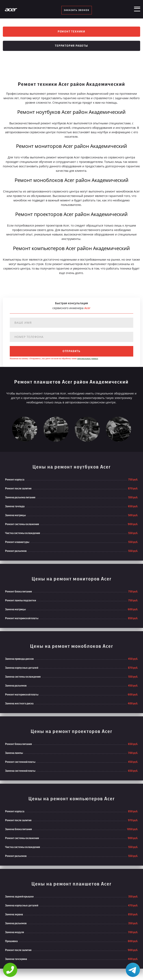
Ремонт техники (71, 32)
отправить (71, 351)
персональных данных (88, 358)
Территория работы (71, 46)
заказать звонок (76, 10)
